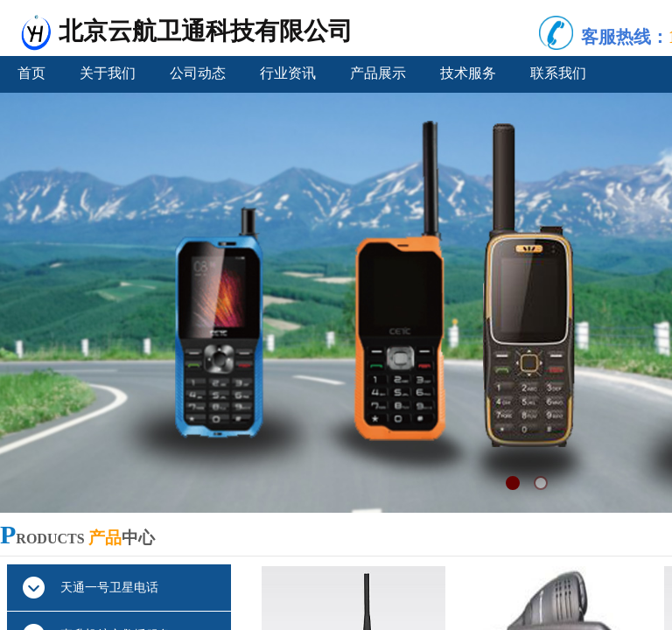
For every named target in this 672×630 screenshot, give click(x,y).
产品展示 (378, 73)
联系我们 (558, 73)
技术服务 (468, 73)
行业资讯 (288, 73)
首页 (31, 73)
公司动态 (198, 73)
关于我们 (108, 73)
